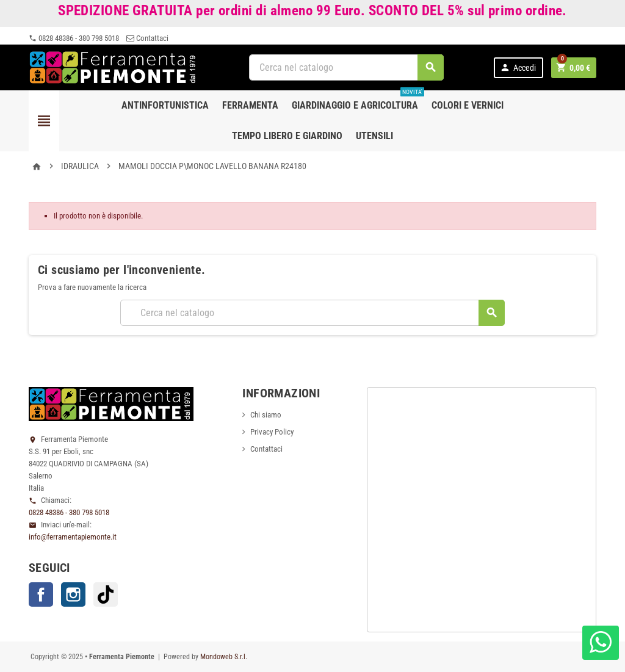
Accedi (518, 67)
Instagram (73, 594)
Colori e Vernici (468, 105)
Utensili (374, 136)
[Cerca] (347, 67)
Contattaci (147, 38)
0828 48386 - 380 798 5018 (74, 38)
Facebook (41, 594)
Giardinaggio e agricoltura (358, 101)
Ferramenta (250, 105)
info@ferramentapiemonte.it (73, 537)
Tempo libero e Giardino (287, 136)
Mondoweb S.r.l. (224, 657)
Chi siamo (266, 415)
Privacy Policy (272, 432)
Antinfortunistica (165, 105)
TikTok (106, 594)
